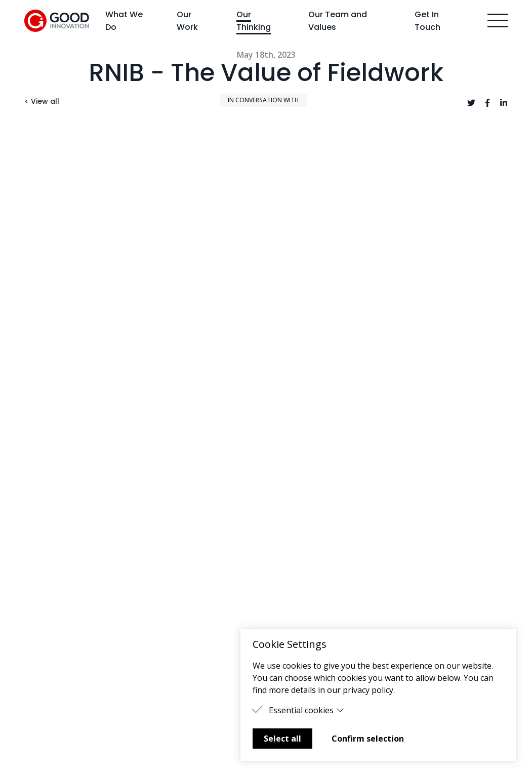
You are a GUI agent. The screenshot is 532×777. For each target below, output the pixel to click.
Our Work (187, 21)
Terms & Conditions (312, 608)
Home (36, 576)
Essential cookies (306, 710)
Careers (164, 624)
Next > (489, 476)
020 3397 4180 (426, 576)
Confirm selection (368, 739)
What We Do (124, 21)
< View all (42, 101)
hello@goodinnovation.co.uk (453, 592)
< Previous (56, 476)
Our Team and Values (338, 21)
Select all (282, 739)
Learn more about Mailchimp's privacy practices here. (219, 741)
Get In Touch (427, 21)
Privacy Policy (300, 592)
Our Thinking (254, 21)
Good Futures (300, 576)
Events (162, 608)
